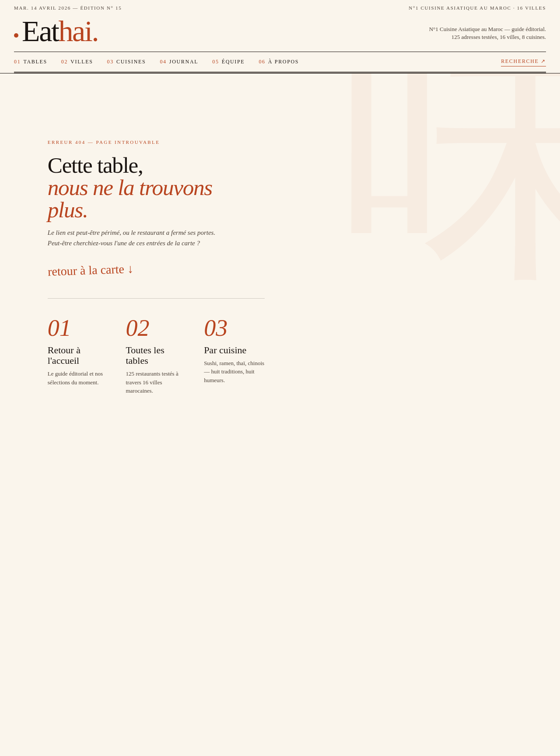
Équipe (228, 62)
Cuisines (127, 62)
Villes (77, 62)
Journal (179, 62)
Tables (31, 62)
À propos (279, 62)
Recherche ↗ (523, 61)
